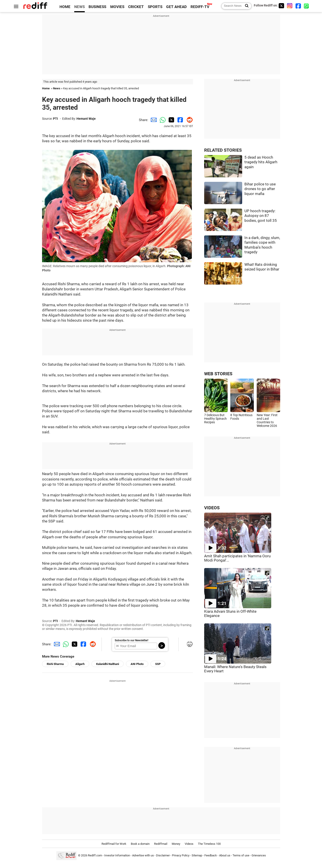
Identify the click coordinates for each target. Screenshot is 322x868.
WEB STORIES (218, 374)
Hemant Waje (86, 119)
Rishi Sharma (55, 664)
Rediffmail (161, 844)
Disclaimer (163, 855)
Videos (189, 844)
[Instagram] (290, 6)
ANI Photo (137, 664)
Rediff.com (95, 855)
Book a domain (140, 844)
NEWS (79, 7)
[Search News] (245, 6)
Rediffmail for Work (114, 844)
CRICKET (136, 7)
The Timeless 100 (209, 844)
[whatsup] (307, 6)
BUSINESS (97, 7)
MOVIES (117, 7)
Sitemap (197, 855)
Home (46, 88)
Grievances (259, 855)
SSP (158, 664)
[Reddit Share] (189, 120)
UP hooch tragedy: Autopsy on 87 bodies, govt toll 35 (261, 216)
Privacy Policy (181, 855)
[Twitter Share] (171, 120)
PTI (55, 119)
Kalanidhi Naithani (108, 664)
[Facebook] (298, 6)
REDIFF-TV (200, 7)
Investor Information (117, 855)
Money (176, 844)
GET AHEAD (176, 7)
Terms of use (241, 855)
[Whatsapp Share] (162, 120)
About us (225, 855)
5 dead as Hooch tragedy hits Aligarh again (261, 162)
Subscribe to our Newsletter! (131, 640)
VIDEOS (212, 508)
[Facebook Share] (180, 120)
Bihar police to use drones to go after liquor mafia (260, 189)
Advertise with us (143, 855)
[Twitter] (281, 6)
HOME (65, 7)
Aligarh (80, 664)
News (57, 88)
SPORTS (155, 7)
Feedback (211, 855)
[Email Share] (153, 120)
